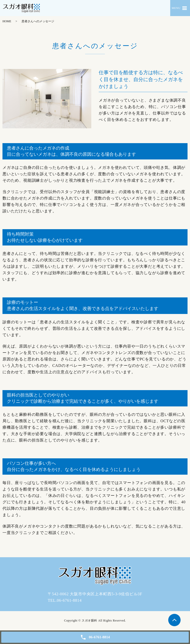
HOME (7, 21)
